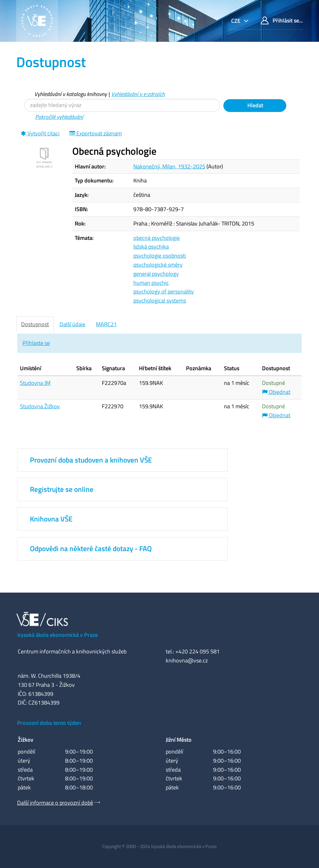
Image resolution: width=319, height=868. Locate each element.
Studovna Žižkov (40, 406)
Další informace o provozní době (55, 803)
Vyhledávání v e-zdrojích (138, 94)
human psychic (151, 283)
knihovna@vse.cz (187, 660)
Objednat (276, 392)
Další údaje (72, 324)
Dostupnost (35, 324)
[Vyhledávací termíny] (122, 105)
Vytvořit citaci (40, 133)
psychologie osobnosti (160, 256)
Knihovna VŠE (51, 519)
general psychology (156, 274)
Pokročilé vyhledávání (59, 117)
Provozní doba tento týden (49, 723)
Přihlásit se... (282, 20)
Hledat (255, 105)
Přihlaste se (36, 343)
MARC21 (106, 324)
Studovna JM (35, 383)
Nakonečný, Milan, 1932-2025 (169, 166)
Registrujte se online (62, 489)
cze (236, 21)
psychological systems (160, 301)
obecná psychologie (157, 238)
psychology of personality (164, 291)
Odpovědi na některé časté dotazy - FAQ (91, 549)
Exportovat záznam (96, 133)
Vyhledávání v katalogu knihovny (71, 94)
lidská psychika (151, 247)
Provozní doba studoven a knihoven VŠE (91, 460)
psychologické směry (158, 265)
